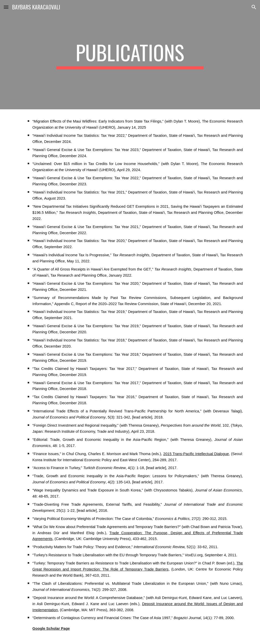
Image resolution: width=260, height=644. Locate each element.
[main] (130, 55)
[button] (6, 7)
